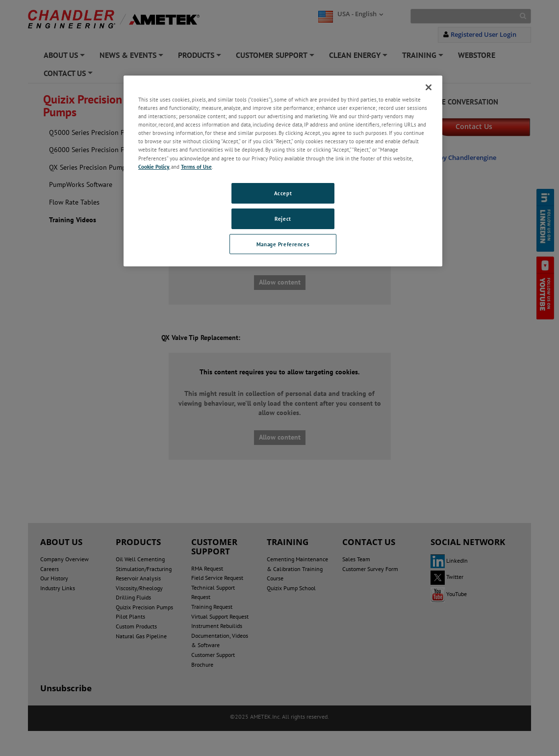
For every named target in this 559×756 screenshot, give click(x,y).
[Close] (429, 87)
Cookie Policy (154, 167)
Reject (283, 219)
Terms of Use (196, 167)
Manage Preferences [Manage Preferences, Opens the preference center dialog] (283, 244)
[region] (283, 171)
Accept (283, 193)
